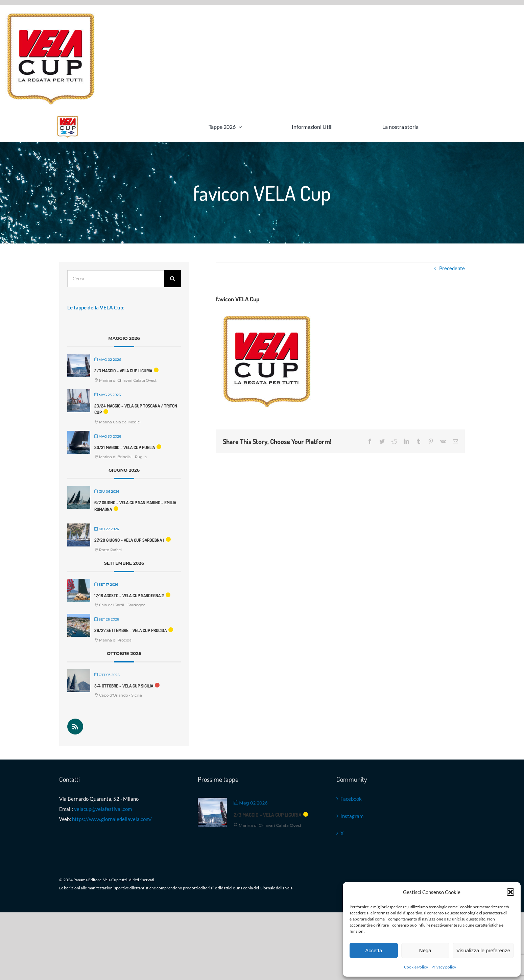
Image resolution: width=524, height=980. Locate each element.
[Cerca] (172, 279)
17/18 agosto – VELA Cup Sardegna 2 (129, 596)
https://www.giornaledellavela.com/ (112, 819)
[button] (510, 892)
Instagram (352, 816)
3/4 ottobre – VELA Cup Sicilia (124, 686)
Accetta (374, 950)
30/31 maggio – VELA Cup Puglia (125, 447)
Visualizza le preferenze (483, 950)
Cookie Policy (416, 967)
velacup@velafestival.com (103, 809)
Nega (425, 950)
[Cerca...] (116, 279)
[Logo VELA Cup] (68, 117)
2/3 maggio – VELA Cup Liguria (123, 371)
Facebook (351, 799)
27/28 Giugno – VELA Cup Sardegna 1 (129, 540)
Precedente (452, 268)
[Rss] (75, 727)
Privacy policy (444, 967)
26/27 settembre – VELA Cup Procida (130, 630)
